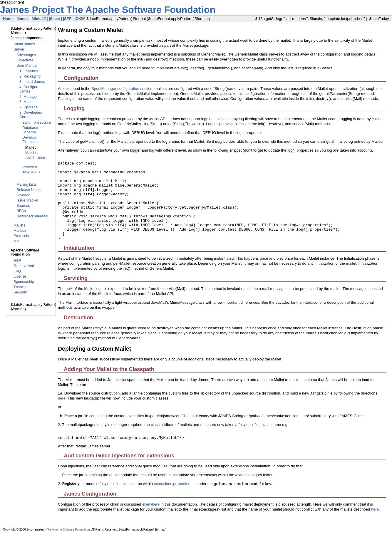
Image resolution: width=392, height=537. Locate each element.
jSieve (54, 19)
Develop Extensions (31, 140)
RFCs (21, 211)
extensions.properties (172, 484)
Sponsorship (24, 282)
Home (8, 19)
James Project (33, 10)
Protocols (21, 236)
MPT (17, 241)
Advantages (26, 55)
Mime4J (39, 19)
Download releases (32, 216)
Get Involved (24, 266)
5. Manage (28, 97)
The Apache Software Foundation (141, 10)
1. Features (29, 71)
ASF (17, 261)
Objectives (25, 60)
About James (24, 44)
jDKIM (80, 19)
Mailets (19, 225)
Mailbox (20, 231)
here (62, 398)
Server (19, 49)
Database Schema (30, 130)
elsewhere (151, 504)
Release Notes (29, 190)
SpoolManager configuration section (122, 89)
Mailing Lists (27, 184)
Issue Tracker (27, 200)
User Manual (27, 66)
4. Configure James (29, 89)
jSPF (67, 19)
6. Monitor (28, 102)
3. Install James (32, 82)
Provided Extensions (31, 169)
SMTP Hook (35, 158)
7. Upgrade (29, 107)
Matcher (32, 153)
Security (20, 292)
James (23, 19)
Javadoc (23, 195)
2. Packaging (30, 76)
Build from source (37, 122)
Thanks (20, 287)
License (20, 276)
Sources (23, 206)
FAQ (17, 271)
